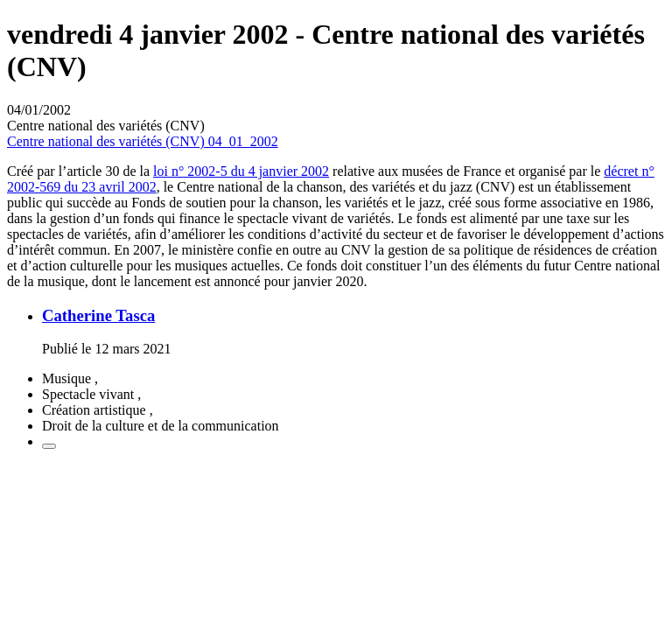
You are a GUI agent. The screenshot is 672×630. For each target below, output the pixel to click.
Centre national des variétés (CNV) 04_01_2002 (143, 141)
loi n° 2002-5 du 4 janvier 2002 (241, 171)
